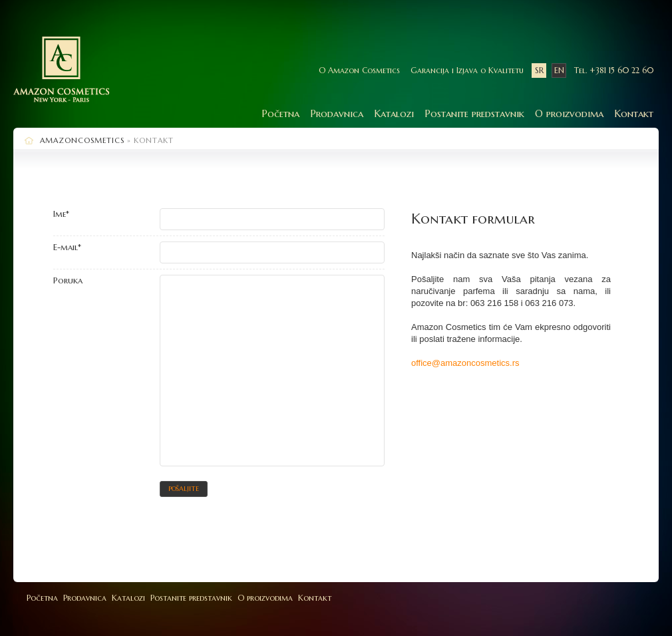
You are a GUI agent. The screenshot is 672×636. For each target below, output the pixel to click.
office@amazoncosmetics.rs (465, 363)
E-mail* (67, 247)
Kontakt (634, 114)
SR (539, 70)
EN (559, 70)
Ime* (61, 214)
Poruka (68, 280)
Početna (280, 114)
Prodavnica (337, 114)
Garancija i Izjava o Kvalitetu (467, 70)
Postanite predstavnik (474, 114)
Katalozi (394, 114)
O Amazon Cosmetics (359, 70)
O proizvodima (569, 114)
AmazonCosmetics (82, 140)
